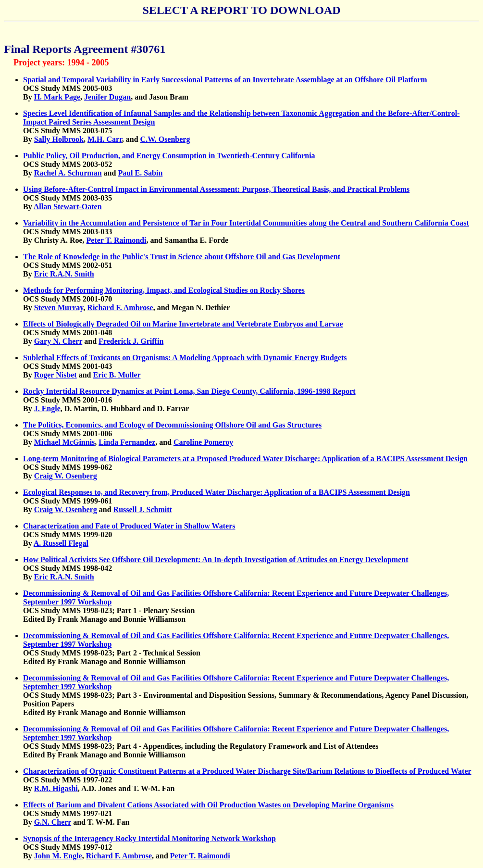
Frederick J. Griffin (131, 341)
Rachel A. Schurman (68, 173)
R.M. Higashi (56, 788)
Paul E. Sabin (140, 173)
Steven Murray (59, 308)
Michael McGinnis (65, 442)
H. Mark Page (57, 97)
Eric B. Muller (117, 375)
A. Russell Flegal (61, 543)
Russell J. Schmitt (143, 509)
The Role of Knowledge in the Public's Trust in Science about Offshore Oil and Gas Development (182, 257)
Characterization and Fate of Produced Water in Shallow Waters (129, 526)
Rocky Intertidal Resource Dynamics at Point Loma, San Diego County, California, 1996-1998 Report (189, 391)
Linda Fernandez (127, 442)
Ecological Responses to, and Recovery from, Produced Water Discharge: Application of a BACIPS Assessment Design (217, 492)
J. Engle (47, 409)
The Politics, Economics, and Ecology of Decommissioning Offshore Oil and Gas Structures (172, 425)
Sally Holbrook (59, 139)
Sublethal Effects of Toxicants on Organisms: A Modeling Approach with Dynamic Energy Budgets (185, 358)
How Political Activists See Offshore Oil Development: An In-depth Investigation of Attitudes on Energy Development (216, 560)
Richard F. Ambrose (120, 308)
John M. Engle (58, 856)
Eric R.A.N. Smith (64, 274)
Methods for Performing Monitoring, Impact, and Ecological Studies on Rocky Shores (164, 290)
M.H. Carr (105, 139)
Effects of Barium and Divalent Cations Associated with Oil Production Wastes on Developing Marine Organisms (208, 805)
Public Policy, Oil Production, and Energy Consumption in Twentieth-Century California (169, 156)
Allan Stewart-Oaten (68, 207)
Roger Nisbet (56, 375)
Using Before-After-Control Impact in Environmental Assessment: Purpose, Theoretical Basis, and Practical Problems (216, 189)
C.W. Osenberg (165, 139)
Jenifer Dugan (107, 97)
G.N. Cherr (53, 822)
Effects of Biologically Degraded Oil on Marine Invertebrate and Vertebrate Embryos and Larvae (183, 324)
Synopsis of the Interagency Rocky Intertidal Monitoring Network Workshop (149, 838)
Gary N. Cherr (58, 341)
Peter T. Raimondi (117, 240)
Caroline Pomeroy (203, 442)
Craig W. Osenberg (66, 476)
